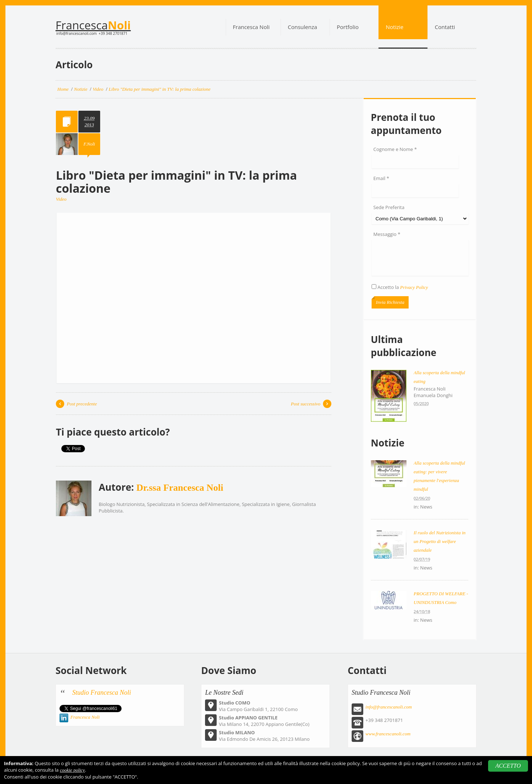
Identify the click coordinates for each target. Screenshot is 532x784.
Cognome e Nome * (395, 149)
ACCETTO (508, 766)
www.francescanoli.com (388, 734)
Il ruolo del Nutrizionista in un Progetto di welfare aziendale (440, 541)
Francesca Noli (85, 717)
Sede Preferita (389, 207)
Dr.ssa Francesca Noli (180, 488)
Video (61, 199)
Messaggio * (387, 234)
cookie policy (72, 770)
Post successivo (306, 404)
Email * (381, 178)
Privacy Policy (414, 287)
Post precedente (82, 404)
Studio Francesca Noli (102, 693)
